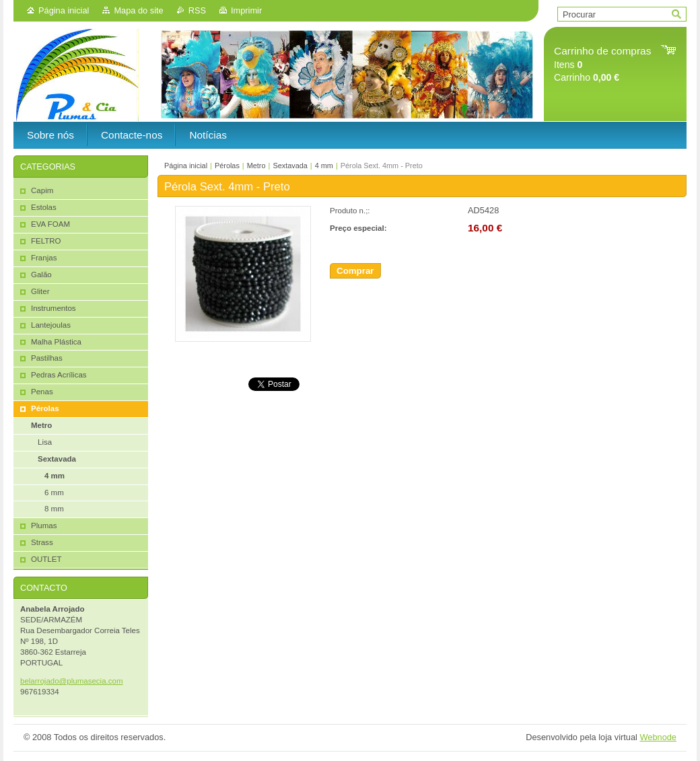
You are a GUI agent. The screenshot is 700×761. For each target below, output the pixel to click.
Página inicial (64, 10)
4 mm (324, 166)
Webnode (658, 737)
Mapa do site (138, 10)
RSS (197, 10)
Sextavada (290, 166)
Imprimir (246, 10)
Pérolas (227, 166)
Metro (256, 166)
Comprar (355, 271)
